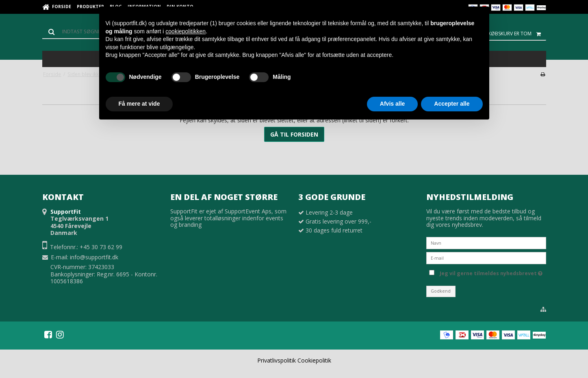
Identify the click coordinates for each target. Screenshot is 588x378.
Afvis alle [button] (392, 104)
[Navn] (486, 242)
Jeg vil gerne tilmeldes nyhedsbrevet (491, 272)
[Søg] (79, 32)
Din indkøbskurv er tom (508, 34)
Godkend (441, 291)
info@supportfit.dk (94, 257)
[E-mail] (486, 257)
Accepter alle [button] (452, 104)
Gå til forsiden (294, 134)
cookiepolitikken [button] (186, 31)
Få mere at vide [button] (139, 104)
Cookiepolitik (314, 360)
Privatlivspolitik (277, 360)
